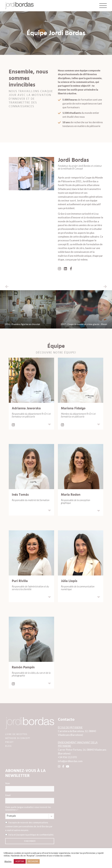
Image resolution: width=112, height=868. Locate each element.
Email (30, 799)
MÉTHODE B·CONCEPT (18, 738)
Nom (30, 787)
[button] (7, 287)
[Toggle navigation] (103, 6)
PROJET (9, 742)
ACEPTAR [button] (20, 861)
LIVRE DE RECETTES (16, 734)
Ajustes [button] (8, 861)
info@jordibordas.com (70, 761)
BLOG (8, 746)
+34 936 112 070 (67, 757)
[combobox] (30, 816)
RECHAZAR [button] (33, 861)
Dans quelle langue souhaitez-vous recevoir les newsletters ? (28, 808)
